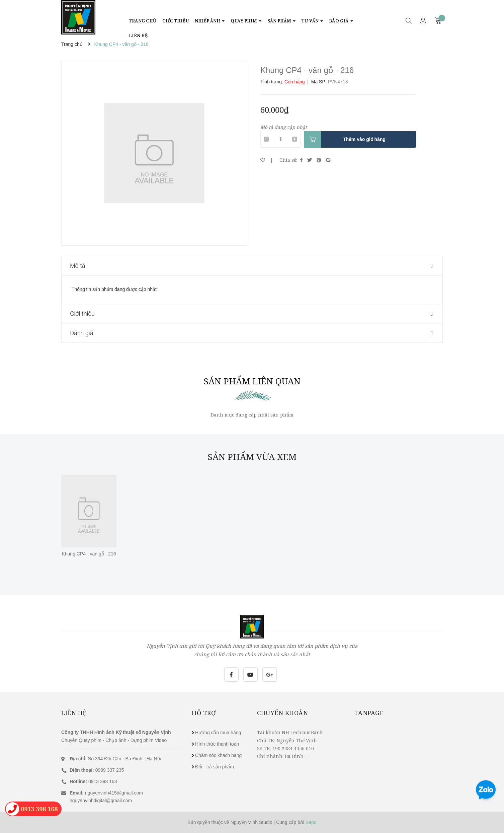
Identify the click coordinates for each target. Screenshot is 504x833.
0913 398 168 (93, 781)
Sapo (311, 822)
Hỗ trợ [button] (204, 713)
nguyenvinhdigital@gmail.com (101, 801)
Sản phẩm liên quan (252, 381)
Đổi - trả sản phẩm (215, 767)
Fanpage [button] (369, 713)
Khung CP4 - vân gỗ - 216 (89, 554)
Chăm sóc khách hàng (218, 755)
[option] (154, 153)
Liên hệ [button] (74, 713)
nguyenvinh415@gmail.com (114, 793)
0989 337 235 (97, 770)
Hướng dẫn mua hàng (218, 733)
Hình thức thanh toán (217, 744)
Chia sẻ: (288, 160)
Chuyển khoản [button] (282, 713)
